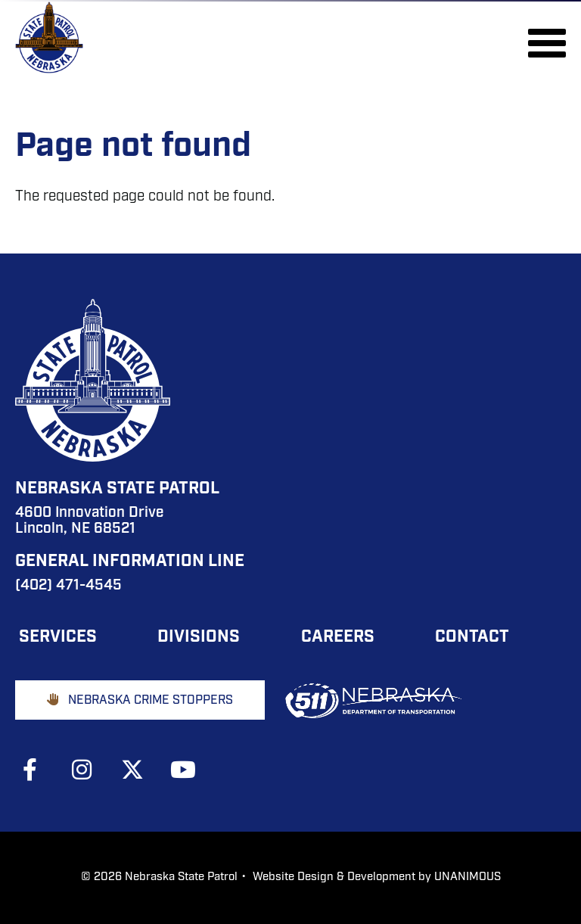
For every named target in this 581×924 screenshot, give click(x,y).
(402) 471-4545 (68, 586)
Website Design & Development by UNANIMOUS (377, 877)
